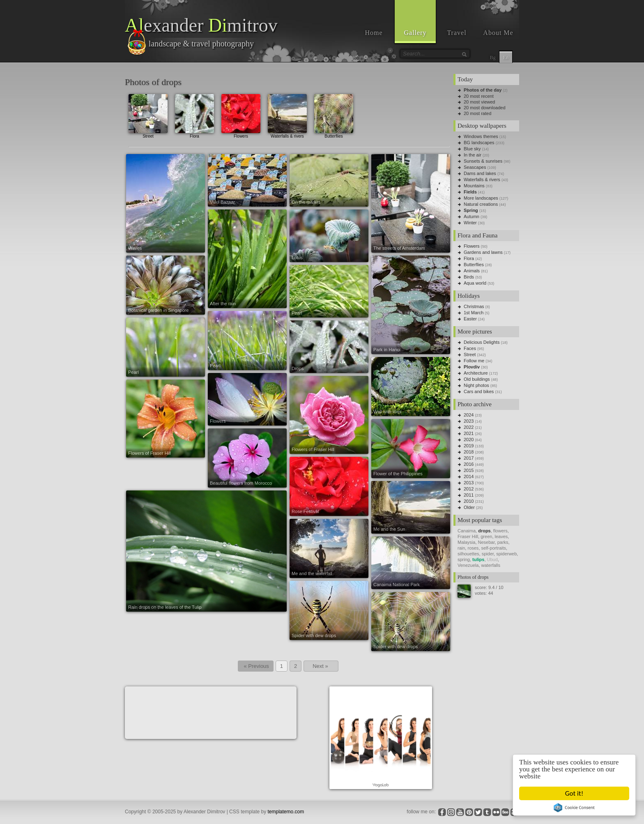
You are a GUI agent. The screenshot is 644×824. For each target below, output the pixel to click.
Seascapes (475, 167)
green (486, 536)
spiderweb (506, 554)
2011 (469, 495)
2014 (469, 476)
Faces (470, 348)
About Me (498, 33)
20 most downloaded (485, 108)
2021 (469, 433)
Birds (469, 277)
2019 (469, 446)
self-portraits (494, 548)
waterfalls (491, 565)
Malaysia (466, 542)
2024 (469, 415)
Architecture (476, 373)
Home (374, 33)
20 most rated (477, 113)
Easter (470, 319)
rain (461, 548)
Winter (470, 223)
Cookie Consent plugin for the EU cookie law (575, 808)
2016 (469, 464)
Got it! (574, 793)
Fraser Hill (468, 536)
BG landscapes (479, 143)
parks (503, 542)
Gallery (415, 33)
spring (464, 559)
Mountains (474, 186)
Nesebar (486, 542)
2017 (469, 458)
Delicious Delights (482, 342)
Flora (194, 115)
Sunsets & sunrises (483, 161)
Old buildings (477, 379)
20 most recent (479, 96)
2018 (469, 452)
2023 (469, 421)
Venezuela (468, 565)
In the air (473, 155)
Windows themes (481, 136)
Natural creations (481, 204)
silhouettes (468, 554)
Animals (472, 271)
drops (484, 531)
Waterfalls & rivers (287, 115)
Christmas (474, 306)
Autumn (471, 216)
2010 (469, 501)
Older (469, 507)
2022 (469, 427)
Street (148, 115)
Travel (457, 33)
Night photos (476, 385)
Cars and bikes (479, 391)
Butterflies (334, 115)
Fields (470, 192)
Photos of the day (483, 90)
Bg (492, 58)
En (506, 58)
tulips (478, 559)
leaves (501, 536)
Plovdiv (472, 367)
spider (488, 554)
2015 (469, 470)
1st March (474, 313)
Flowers (241, 115)
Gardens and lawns (483, 252)
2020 (469, 440)
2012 (469, 489)
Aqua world (475, 283)
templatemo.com (286, 812)
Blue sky (472, 149)
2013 (469, 483)
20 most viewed (479, 102)
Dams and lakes (480, 173)
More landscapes (481, 198)
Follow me (474, 361)
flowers (500, 531)
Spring (471, 210)
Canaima (467, 531)
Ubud (492, 559)
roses (473, 548)
